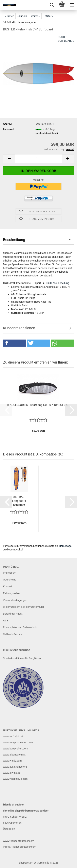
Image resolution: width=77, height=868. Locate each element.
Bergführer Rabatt (13, 614)
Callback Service (13, 634)
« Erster (9, 16)
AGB (6, 621)
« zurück (22, 16)
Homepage (65, 546)
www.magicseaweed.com (18, 742)
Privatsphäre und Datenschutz (20, 627)
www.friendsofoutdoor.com (19, 841)
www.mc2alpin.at (13, 736)
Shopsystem (26, 863)
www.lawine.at (11, 773)
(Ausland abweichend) (47, 133)
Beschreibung (14, 240)
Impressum (10, 573)
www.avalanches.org (15, 767)
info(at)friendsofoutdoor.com (20, 847)
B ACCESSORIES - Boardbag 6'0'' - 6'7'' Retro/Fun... (38, 405)
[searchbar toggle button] (52, 5)
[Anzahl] (38, 159)
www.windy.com (12, 761)
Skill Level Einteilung (57, 283)
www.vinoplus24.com (15, 779)
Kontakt (7, 586)
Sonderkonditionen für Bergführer (22, 658)
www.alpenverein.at (14, 755)
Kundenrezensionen (19, 328)
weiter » (35, 16)
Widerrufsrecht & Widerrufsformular (24, 607)
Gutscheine (10, 580)
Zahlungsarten (11, 593)
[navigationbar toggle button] (72, 5)
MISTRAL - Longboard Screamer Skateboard (19, 501)
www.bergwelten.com (15, 749)
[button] (9, 159)
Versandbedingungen (15, 600)
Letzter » (48, 16)
